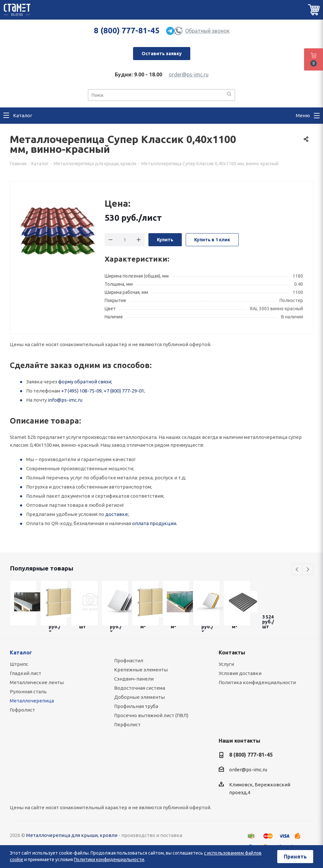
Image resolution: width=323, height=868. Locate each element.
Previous (297, 570)
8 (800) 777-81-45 (127, 31)
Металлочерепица (32, 701)
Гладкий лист (25, 673)
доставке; (117, 514)
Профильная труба (136, 706)
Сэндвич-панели (134, 679)
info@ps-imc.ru (65, 400)
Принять (295, 857)
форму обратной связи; (85, 382)
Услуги (226, 664)
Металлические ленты (37, 682)
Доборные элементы (139, 697)
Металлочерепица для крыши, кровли (72, 835)
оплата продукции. (155, 523)
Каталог (21, 652)
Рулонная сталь (28, 691)
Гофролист (22, 710)
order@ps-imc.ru (189, 74)
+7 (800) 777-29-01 (124, 391)
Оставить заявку (162, 54)
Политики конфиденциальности (109, 860)
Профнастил (129, 660)
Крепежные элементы (141, 670)
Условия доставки (240, 673)
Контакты (232, 652)
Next (308, 570)
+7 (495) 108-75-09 (81, 391)
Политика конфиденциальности (257, 682)
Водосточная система (140, 688)
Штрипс (19, 664)
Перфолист (127, 724)
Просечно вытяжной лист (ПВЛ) (151, 715)
